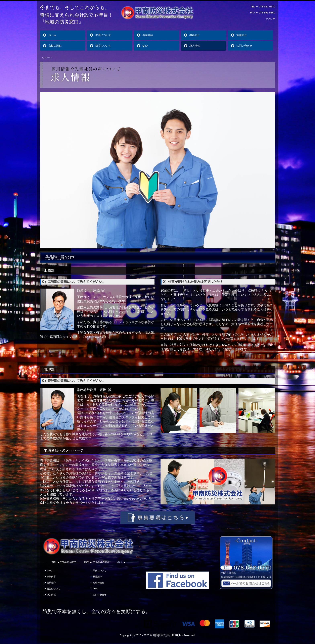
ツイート (47, 58)
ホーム (52, 35)
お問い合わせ (244, 46)
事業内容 (148, 35)
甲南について (103, 35)
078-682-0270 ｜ (72, 562)
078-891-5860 (267, 13)
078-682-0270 (267, 7)
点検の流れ (55, 46)
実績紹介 (242, 35)
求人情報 (195, 46)
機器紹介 (195, 35)
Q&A (145, 46)
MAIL (269, 19)
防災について (103, 46)
